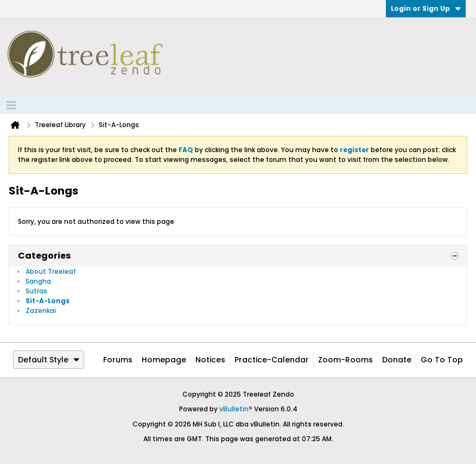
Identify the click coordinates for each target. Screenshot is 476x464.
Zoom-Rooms (345, 360)
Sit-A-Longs (47, 301)
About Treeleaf (51, 271)
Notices (210, 360)
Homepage (164, 360)
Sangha (38, 281)
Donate (397, 360)
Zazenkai (41, 311)
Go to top (442, 360)
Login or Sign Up (426, 8)
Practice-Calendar (272, 360)
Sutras (36, 291)
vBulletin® (236, 409)
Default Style (49, 360)
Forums (118, 360)
